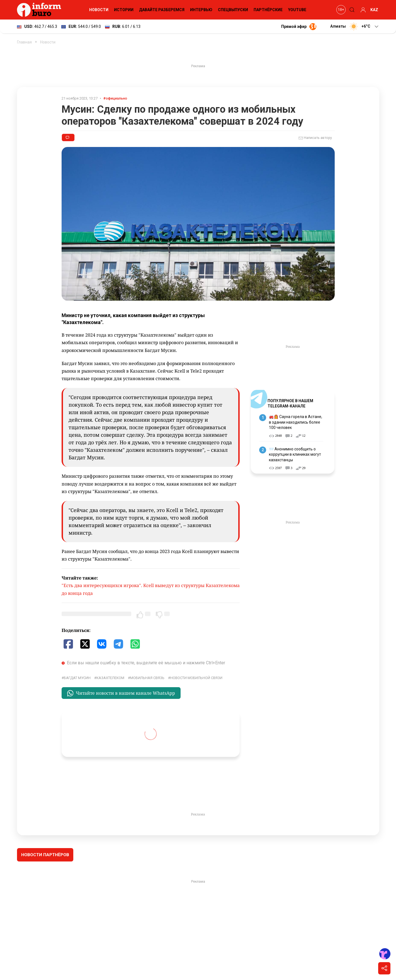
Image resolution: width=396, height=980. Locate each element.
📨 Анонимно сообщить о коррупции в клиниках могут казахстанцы (295, 454)
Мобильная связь (147, 678)
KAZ (374, 10)
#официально (115, 98)
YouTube (297, 10)
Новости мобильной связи (196, 678)
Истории (124, 10)
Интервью (201, 10)
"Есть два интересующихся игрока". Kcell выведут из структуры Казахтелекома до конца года (151, 589)
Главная (24, 42)
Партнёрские (268, 10)
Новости (99, 10)
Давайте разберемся (162, 10)
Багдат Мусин (77, 678)
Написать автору (315, 138)
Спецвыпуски (233, 10)
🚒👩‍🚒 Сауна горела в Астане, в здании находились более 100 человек (296, 422)
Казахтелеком (110, 678)
